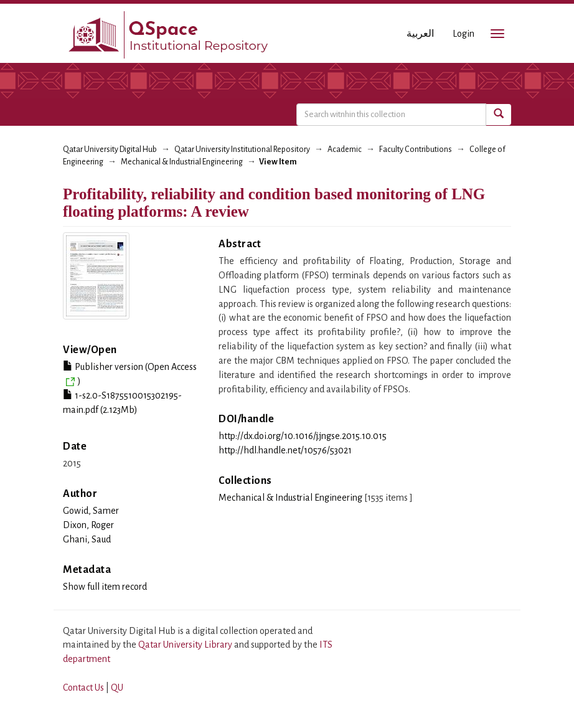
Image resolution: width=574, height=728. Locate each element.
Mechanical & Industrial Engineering (182, 162)
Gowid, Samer (91, 511)
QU (117, 688)
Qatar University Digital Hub (110, 149)
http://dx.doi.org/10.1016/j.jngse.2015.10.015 (303, 436)
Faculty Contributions (416, 149)
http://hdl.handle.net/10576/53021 (285, 450)
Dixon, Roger (88, 525)
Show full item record (105, 587)
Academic (345, 149)
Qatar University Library (186, 645)
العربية (420, 34)
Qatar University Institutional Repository (242, 149)
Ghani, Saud (87, 539)
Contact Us (83, 688)
